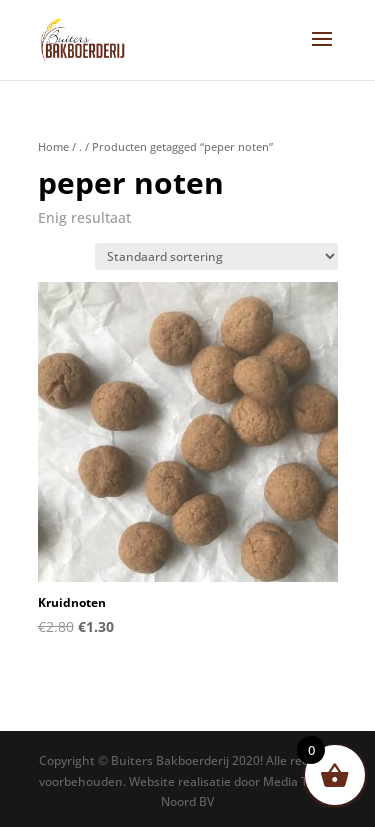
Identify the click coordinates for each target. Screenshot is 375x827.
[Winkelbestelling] (216, 256)
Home (53, 146)
